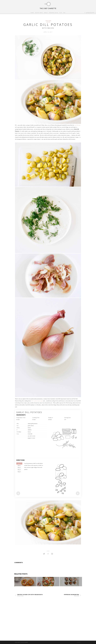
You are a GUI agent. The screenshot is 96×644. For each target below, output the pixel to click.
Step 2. (19, 466)
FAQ (64, 13)
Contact (79, 642)
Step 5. (19, 472)
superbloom (77, 125)
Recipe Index (39, 13)
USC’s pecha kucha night (37, 401)
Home (32, 13)
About (46, 13)
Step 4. (19, 470)
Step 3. (19, 468)
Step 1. (19, 463)
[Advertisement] (40, 613)
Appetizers (48, 21)
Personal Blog (54, 13)
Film (61, 13)
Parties (48, 22)
